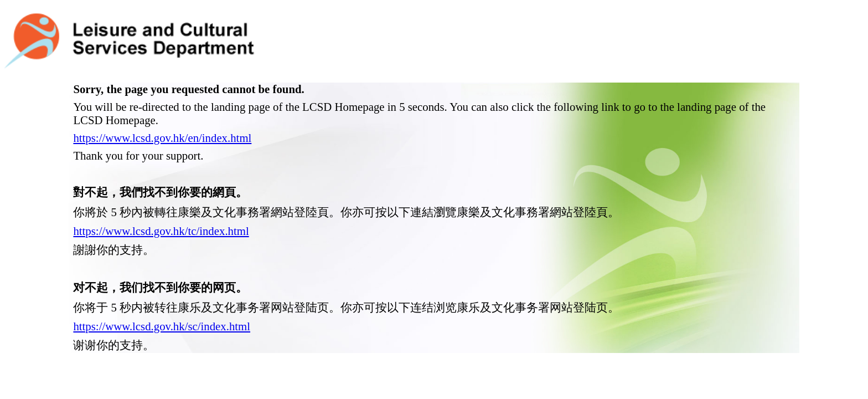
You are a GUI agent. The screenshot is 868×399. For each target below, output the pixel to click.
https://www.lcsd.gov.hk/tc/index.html (161, 204)
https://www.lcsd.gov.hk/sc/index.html (162, 299)
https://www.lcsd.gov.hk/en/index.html (162, 111)
